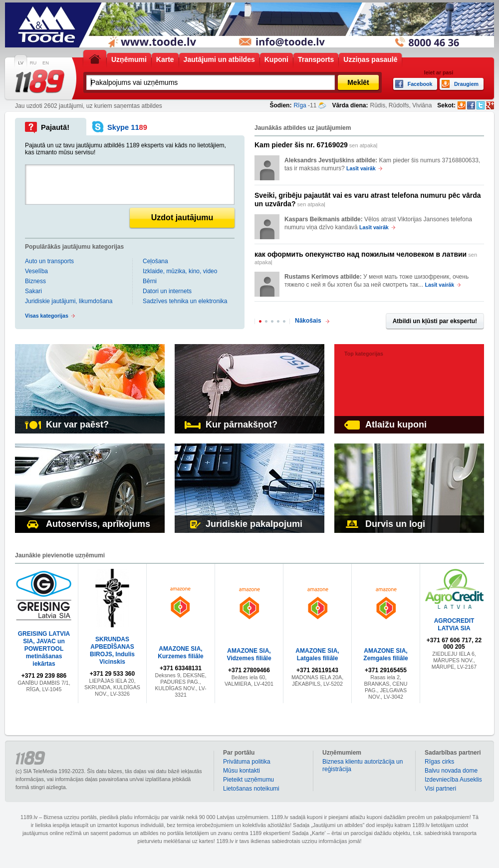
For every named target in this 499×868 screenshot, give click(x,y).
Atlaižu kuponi (385, 425)
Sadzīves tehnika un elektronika (185, 301)
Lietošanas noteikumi (251, 789)
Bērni (150, 281)
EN (46, 63)
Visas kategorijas (47, 316)
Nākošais (308, 321)
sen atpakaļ (316, 145)
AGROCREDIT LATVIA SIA (454, 625)
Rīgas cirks (439, 762)
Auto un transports (49, 261)
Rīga (300, 105)
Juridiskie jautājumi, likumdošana (69, 301)
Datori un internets (167, 291)
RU (33, 63)
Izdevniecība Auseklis (453, 780)
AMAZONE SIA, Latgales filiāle (317, 654)
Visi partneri (440, 789)
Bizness (35, 281)
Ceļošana (155, 261)
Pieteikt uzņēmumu (249, 780)
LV (21, 63)
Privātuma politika (247, 762)
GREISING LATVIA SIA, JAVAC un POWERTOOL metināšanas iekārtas (44, 649)
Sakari (33, 291)
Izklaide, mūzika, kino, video (180, 271)
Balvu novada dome (451, 771)
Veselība (36, 271)
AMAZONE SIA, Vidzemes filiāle (249, 654)
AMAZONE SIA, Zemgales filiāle (385, 654)
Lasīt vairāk (361, 168)
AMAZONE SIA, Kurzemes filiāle (180, 652)
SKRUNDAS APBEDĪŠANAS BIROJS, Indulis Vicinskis (112, 651)
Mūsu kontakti (242, 771)
